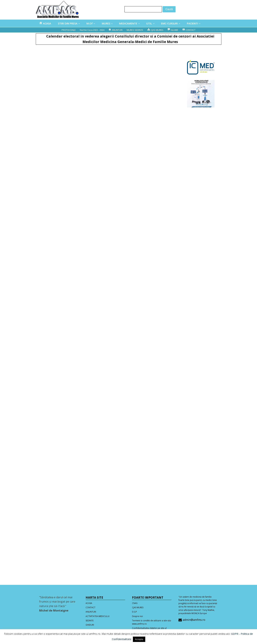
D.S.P (134, 612)
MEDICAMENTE (128, 23)
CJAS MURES (138, 607)
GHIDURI (90, 625)
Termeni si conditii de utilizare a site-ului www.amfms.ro (152, 622)
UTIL (149, 23)
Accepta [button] (139, 639)
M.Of (90, 23)
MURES (106, 23)
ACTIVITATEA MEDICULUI (97, 616)
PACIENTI (192, 23)
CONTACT (91, 607)
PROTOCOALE (69, 30)
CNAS (135, 603)
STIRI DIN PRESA (68, 23)
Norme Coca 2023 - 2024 (92, 30)
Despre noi (137, 616)
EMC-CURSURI (169, 23)
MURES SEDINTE (135, 30)
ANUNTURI (91, 612)
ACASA (89, 603)
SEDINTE (90, 621)
